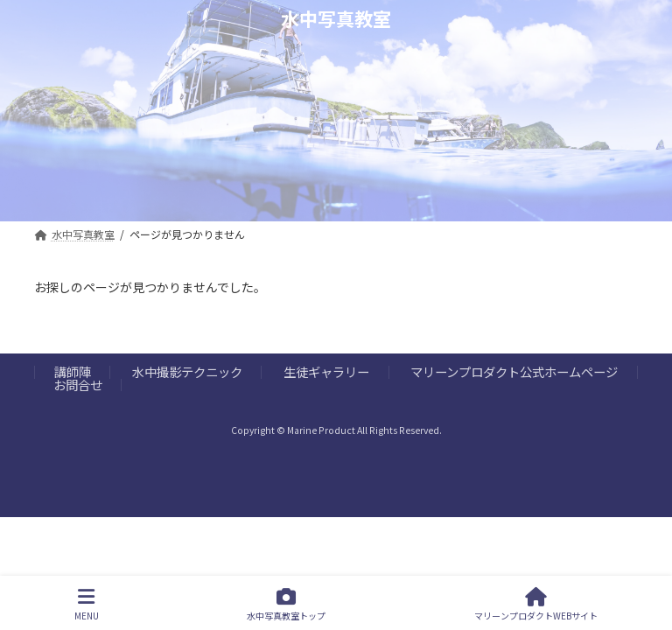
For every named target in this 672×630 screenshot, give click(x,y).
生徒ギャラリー (326, 371)
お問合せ (78, 385)
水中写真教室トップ (286, 604)
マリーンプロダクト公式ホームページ (514, 371)
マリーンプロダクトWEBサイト (536, 604)
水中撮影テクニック (187, 371)
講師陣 (73, 371)
